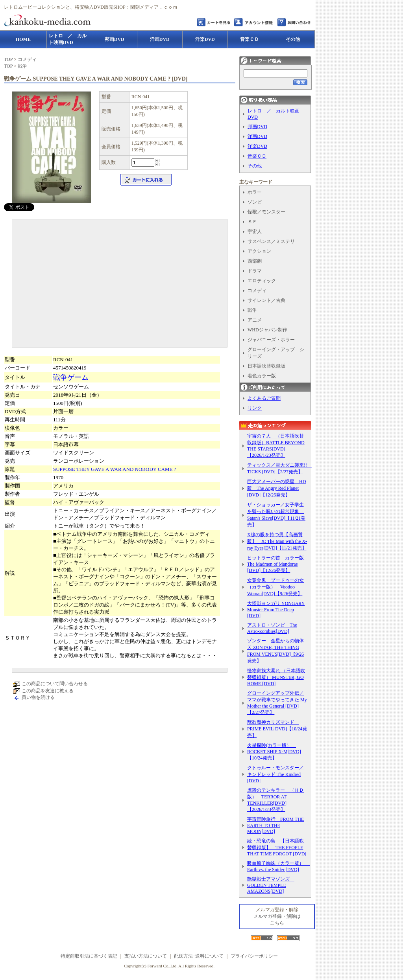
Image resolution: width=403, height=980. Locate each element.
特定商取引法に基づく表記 (89, 956)
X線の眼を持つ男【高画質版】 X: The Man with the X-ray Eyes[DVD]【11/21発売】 (277, 541)
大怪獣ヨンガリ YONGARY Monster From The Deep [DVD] (276, 610)
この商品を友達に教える (48, 691)
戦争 (22, 66)
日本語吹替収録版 (266, 366)
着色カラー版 (262, 376)
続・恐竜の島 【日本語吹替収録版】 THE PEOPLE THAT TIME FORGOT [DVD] (277, 847)
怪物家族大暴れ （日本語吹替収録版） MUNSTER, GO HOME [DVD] (276, 677)
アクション (259, 251)
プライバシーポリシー (254, 956)
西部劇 (255, 261)
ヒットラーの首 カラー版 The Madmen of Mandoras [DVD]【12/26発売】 (275, 564)
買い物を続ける (38, 697)
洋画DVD (257, 136)
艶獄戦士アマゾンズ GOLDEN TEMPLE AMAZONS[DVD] (271, 885)
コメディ (27, 59)
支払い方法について (146, 956)
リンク (255, 408)
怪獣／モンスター (266, 212)
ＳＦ (252, 222)
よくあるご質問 (264, 398)
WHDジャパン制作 (267, 330)
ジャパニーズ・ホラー (271, 340)
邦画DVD (257, 127)
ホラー (255, 192)
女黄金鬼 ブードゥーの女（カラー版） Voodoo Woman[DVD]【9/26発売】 (275, 587)
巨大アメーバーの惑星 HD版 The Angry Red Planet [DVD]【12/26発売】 (276, 488)
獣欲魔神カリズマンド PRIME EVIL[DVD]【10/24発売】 (277, 729)
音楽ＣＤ (257, 156)
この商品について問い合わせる (55, 684)
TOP (8, 59)
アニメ (255, 320)
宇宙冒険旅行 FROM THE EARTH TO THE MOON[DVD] (275, 825)
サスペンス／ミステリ (271, 241)
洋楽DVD (257, 146)
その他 (255, 166)
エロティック (262, 281)
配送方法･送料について (199, 956)
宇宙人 (255, 232)
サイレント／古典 (266, 300)
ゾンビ (255, 202)
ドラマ (255, 271)
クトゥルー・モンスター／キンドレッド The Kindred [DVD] (275, 774)
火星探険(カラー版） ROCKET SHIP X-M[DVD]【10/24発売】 (274, 752)
